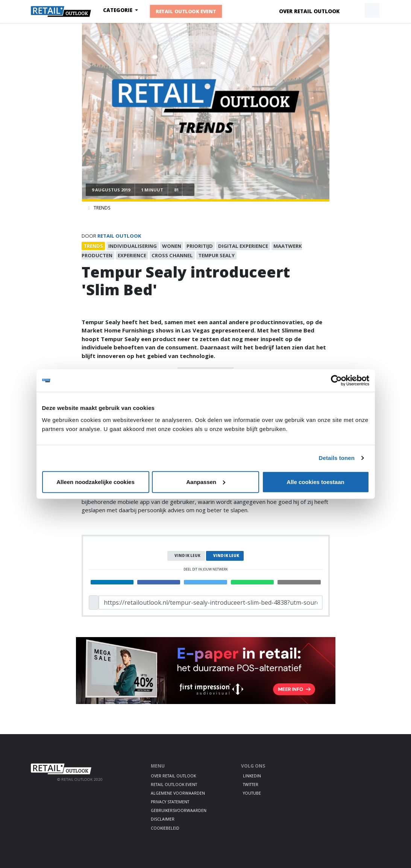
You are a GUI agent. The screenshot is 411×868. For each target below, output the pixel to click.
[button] (355, 11)
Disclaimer (163, 819)
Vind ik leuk (187, 556)
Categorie (118, 10)
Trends (102, 208)
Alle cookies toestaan (315, 482)
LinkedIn (252, 776)
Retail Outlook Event (186, 11)
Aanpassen (206, 482)
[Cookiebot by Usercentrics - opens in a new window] (336, 381)
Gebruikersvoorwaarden (179, 810)
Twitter (251, 785)
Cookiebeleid (165, 828)
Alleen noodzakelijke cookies (96, 482)
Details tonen (337, 458)
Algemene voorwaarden (178, 793)
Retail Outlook (119, 236)
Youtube (252, 793)
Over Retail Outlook (309, 11)
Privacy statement (170, 802)
